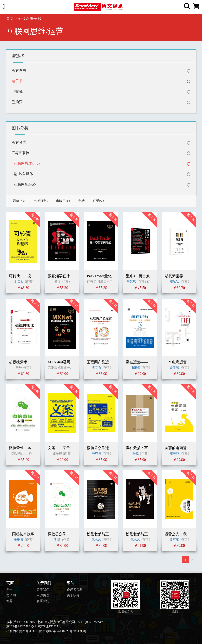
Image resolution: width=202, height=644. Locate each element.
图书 (9, 590)
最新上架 (19, 201)
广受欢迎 (99, 201)
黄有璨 (174, 540)
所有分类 (19, 142)
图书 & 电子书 (29, 19)
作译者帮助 (75, 590)
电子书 (17, 81)
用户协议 (43, 595)
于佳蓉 (19, 281)
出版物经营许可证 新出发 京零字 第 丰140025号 (39, 631)
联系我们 (43, 601)
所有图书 (19, 70)
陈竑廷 (174, 281)
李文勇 (97, 368)
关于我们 (43, 590)
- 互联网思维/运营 (26, 163)
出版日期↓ (41, 201)
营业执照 (80, 631)
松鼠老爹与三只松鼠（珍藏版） (151, 534)
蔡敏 (135, 453)
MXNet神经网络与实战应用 (70, 362)
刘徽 (58, 540)
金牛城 (175, 368)
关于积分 (73, 595)
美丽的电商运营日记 (181, 448)
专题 (9, 601)
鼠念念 (97, 540)
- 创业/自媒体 (22, 174)
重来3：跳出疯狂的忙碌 (145, 276)
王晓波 (19, 540)
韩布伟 (97, 453)
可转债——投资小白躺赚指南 (33, 276)
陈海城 (174, 453)
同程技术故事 (23, 534)
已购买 (17, 102)
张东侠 (135, 368)
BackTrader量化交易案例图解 (110, 276)
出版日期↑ (63, 201)
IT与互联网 (21, 153)
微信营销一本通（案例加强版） (35, 448)
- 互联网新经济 (24, 184)
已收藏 (17, 91)
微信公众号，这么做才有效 (70, 534)
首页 (10, 19)
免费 (82, 201)
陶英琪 (131, 281)
